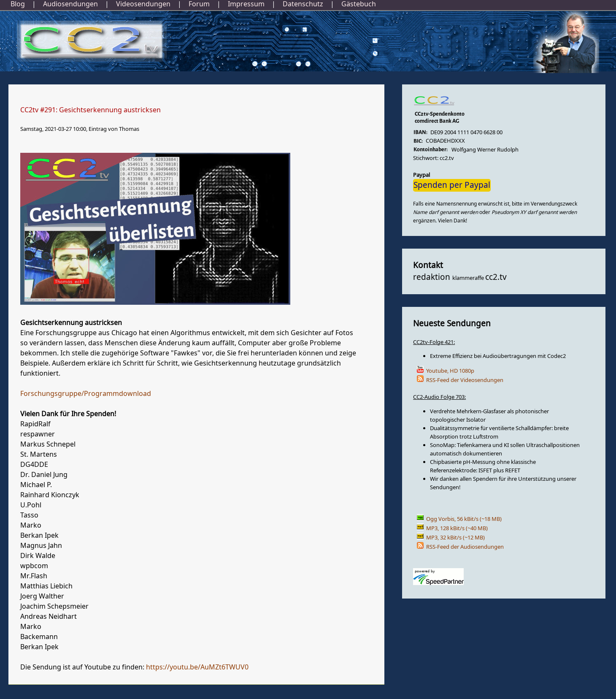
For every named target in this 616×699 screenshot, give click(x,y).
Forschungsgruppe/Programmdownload (86, 394)
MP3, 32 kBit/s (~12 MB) (455, 538)
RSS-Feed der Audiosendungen (465, 547)
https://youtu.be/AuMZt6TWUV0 (197, 667)
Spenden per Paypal (452, 185)
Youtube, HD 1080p (450, 371)
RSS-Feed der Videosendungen (465, 380)
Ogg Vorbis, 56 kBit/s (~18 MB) (464, 519)
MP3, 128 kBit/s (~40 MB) (457, 528)
